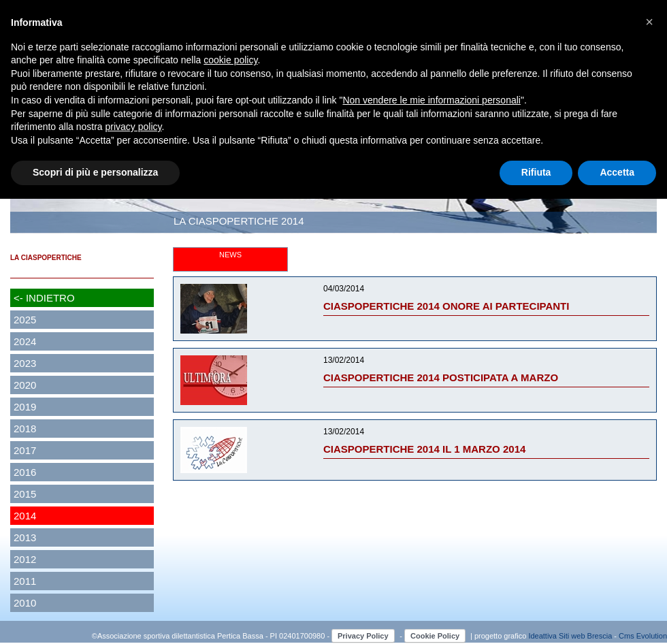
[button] (649, 22)
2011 (25, 581)
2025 (25, 320)
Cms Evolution (643, 636)
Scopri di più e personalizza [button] (95, 172)
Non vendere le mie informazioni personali (431, 100)
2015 (25, 494)
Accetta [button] (617, 172)
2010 (25, 603)
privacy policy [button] (134, 127)
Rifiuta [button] (536, 172)
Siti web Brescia (585, 636)
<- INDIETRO (44, 298)
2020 (25, 385)
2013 (25, 537)
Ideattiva (543, 636)
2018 (25, 429)
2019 (25, 407)
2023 (25, 363)
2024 (25, 341)
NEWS (230, 255)
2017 (25, 450)
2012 (25, 559)
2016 (25, 472)
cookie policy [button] (230, 60)
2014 (25, 516)
